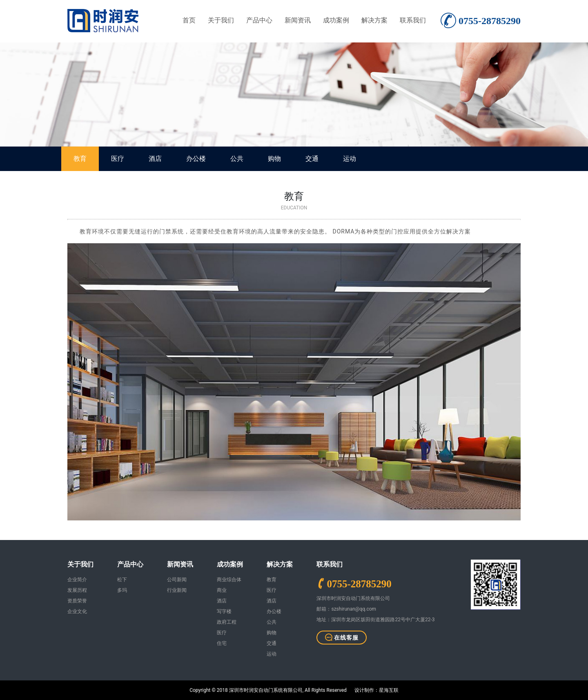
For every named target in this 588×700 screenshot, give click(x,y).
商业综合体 (229, 580)
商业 (222, 590)
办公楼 (196, 159)
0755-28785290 (359, 583)
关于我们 (221, 20)
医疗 (118, 159)
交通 (312, 159)
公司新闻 (177, 580)
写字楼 (224, 611)
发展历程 (77, 590)
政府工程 (227, 622)
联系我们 (413, 20)
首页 (189, 20)
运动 (350, 159)
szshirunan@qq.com (354, 609)
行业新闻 (177, 590)
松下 (122, 580)
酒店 (155, 159)
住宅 (222, 643)
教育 (80, 159)
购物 (274, 159)
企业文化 (77, 611)
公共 (237, 159)
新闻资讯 (298, 20)
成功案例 (336, 20)
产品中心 (259, 20)
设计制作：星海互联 (376, 690)
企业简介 (77, 580)
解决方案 (374, 20)
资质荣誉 (77, 601)
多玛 (122, 590)
